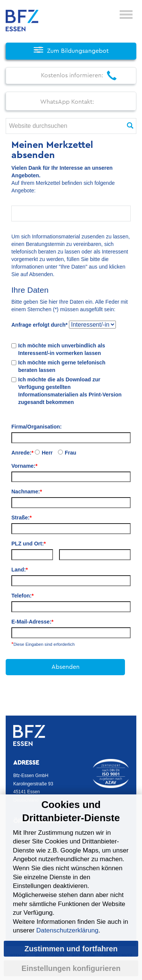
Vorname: (24, 466)
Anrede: (22, 453)
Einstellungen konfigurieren (71, 968)
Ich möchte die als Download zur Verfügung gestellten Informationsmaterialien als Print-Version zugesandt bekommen (70, 391)
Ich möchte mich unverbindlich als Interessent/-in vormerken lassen (62, 349)
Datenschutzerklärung (67, 930)
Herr (47, 453)
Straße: (22, 518)
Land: (20, 570)
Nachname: (27, 492)
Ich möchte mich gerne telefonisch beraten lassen (62, 366)
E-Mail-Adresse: (32, 622)
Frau (70, 453)
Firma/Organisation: (37, 427)
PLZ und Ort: (29, 544)
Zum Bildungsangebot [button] (78, 51)
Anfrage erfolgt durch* (40, 325)
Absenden (66, 667)
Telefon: (23, 596)
